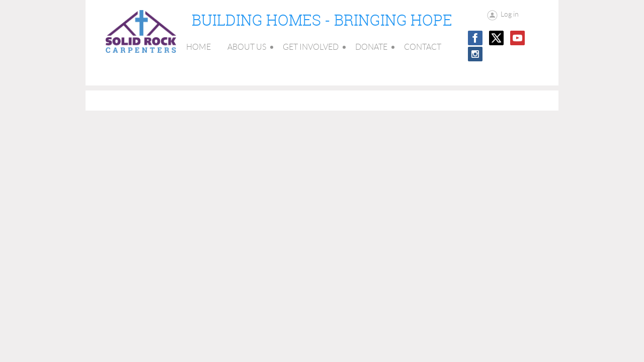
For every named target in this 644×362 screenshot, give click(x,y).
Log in (510, 14)
